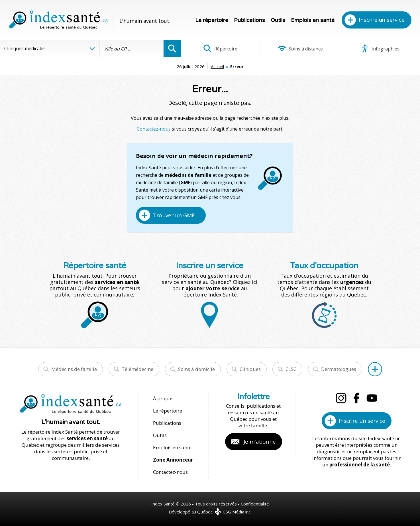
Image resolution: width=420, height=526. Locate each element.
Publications (249, 20)
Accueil (217, 66)
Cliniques (250, 369)
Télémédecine (137, 369)
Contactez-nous (154, 129)
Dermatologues (339, 369)
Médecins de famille (74, 369)
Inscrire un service (382, 20)
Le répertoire (212, 20)
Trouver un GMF (174, 215)
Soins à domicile (196, 369)
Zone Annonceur (173, 460)
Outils (278, 20)
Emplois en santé (313, 20)
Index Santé (163, 504)
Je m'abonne (260, 442)
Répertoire (220, 48)
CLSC (291, 369)
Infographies (380, 48)
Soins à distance (300, 48)
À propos (163, 398)
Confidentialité (255, 504)
